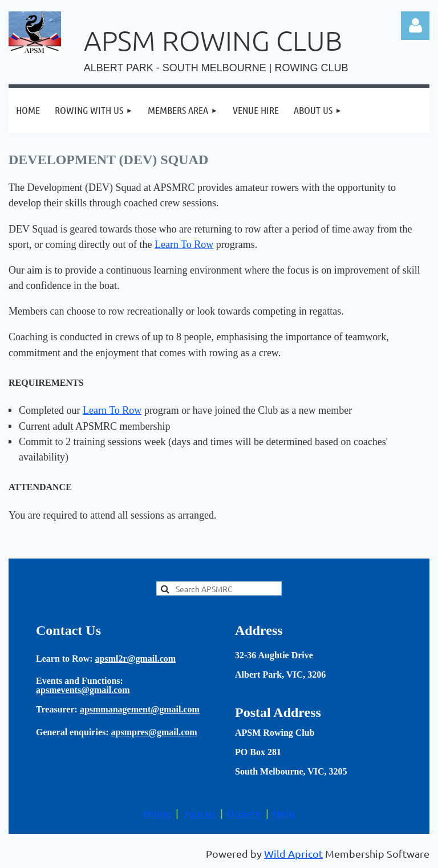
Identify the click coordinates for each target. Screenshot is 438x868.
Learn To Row (184, 244)
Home (157, 813)
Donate (244, 813)
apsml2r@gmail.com (136, 659)
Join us (199, 813)
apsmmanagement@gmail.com (140, 709)
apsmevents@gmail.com (83, 690)
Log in (415, 26)
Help (284, 813)
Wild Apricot (293, 853)
